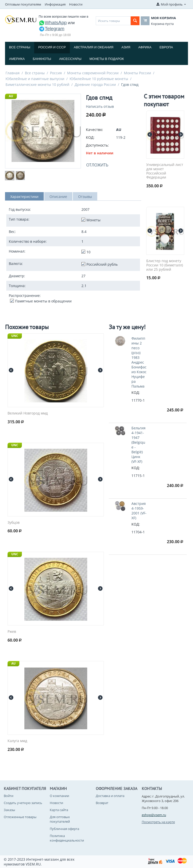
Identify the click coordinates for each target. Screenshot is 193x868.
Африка (145, 47)
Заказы (9, 810)
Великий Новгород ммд (28, 413)
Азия (126, 47)
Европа (166, 47)
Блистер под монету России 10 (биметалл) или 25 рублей (165, 265)
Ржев (12, 632)
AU (11, 96)
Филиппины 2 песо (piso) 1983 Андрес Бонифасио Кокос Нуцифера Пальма (139, 362)
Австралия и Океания (94, 47)
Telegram (52, 29)
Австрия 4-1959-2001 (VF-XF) (139, 511)
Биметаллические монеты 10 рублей (37, 84)
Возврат (102, 803)
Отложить (97, 165)
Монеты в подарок (107, 59)
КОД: (90, 137)
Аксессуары (70, 59)
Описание (58, 197)
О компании (59, 796)
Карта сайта (59, 810)
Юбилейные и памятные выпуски (35, 79)
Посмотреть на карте (158, 822)
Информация (55, 4)
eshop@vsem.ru (154, 815)
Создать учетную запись (23, 803)
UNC (15, 336)
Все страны (20, 47)
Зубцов (14, 523)
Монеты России (137, 73)
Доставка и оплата (110, 796)
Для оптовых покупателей (60, 819)
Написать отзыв (100, 106)
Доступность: (97, 145)
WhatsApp (53, 23)
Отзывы (85, 197)
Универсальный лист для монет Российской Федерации (165, 171)
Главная (13, 73)
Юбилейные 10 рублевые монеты (99, 79)
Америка (17, 59)
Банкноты (42, 59)
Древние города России (95, 84)
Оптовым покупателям (23, 4)
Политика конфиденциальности (67, 838)
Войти (9, 796)
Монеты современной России (93, 73)
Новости (76, 4)
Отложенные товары (20, 817)
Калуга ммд (17, 741)
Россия (56, 73)
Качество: (94, 130)
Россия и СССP (52, 47)
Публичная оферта (64, 829)
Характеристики (24, 197)
